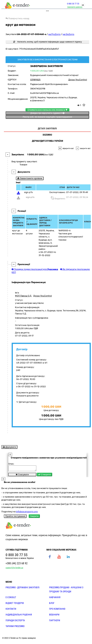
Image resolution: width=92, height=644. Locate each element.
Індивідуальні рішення (19, 616)
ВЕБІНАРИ (54, 616)
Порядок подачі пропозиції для (35, 269)
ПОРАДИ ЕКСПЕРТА (15, 621)
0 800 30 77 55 (73, 4)
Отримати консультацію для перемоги (47, 110)
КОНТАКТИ (11, 610)
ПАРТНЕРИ (55, 621)
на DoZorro (68, 34)
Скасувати (22, 476)
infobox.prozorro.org (27, 513)
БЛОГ (52, 604)
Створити (44, 476)
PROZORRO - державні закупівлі (23, 588)
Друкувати (9, 447)
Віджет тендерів (15, 604)
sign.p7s (28, 192)
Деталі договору (26, 402)
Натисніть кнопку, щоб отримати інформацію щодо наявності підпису (48, 42)
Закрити (34, 517)
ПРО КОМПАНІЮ (57, 610)
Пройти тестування (15, 517)
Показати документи (27, 396)
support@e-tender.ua (14, 569)
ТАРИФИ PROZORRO (15, 627)
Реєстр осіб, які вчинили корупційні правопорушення (47, 117)
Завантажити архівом (30, 178)
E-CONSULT (11, 598)
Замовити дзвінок (75, 7)
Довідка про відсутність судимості (47, 113)
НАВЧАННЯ (55, 598)
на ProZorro (54, 34)
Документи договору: (28, 393)
